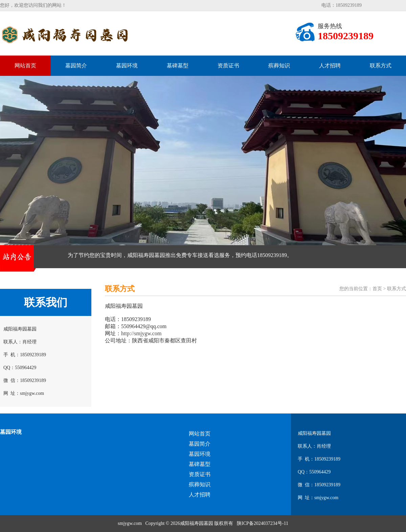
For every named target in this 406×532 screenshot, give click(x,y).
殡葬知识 (279, 66)
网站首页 (25, 66)
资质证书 (228, 66)
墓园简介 (76, 66)
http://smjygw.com (141, 333)
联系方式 (381, 66)
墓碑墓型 (178, 66)
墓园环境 (127, 66)
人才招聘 (330, 66)
